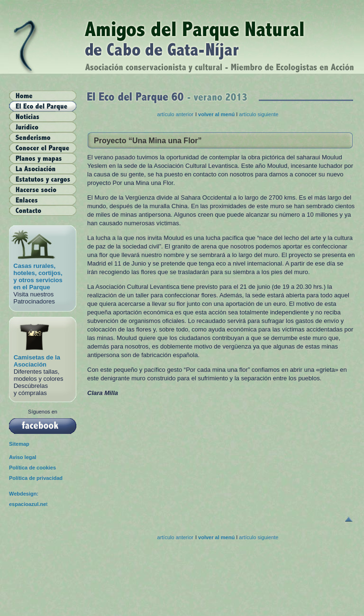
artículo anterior (175, 114)
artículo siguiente (259, 114)
